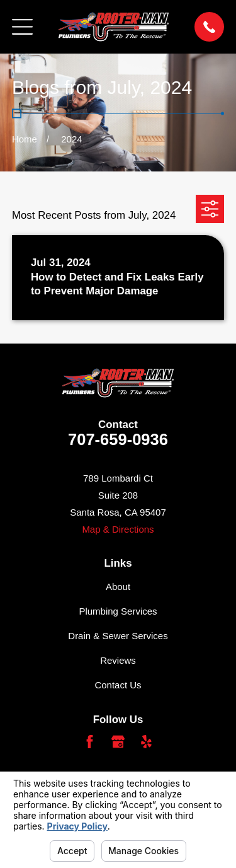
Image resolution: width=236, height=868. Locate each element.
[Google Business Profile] (118, 742)
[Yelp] (146, 742)
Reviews (118, 660)
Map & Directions (118, 529)
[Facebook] (90, 742)
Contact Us (118, 685)
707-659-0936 (118, 439)
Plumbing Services (118, 611)
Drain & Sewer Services (118, 636)
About (118, 587)
